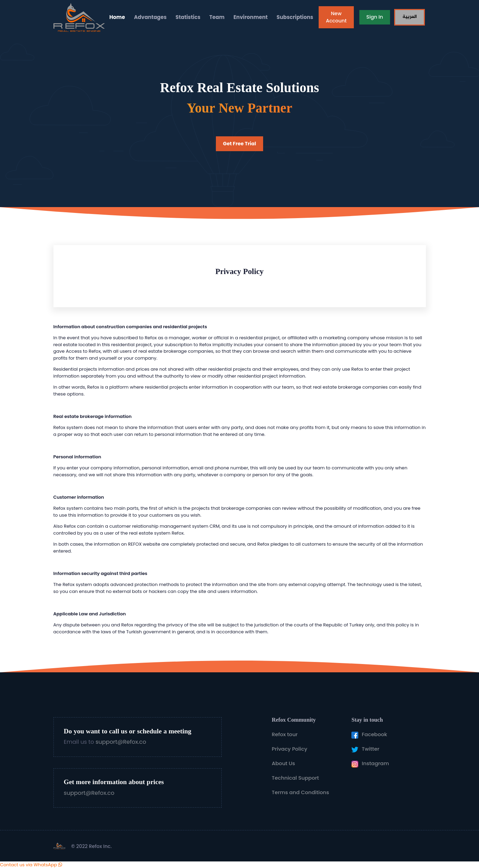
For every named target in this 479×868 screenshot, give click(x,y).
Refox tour (285, 734)
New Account (336, 17)
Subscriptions (295, 17)
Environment (251, 17)
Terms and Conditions (300, 792)
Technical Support (295, 778)
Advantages (150, 17)
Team (217, 17)
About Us (283, 763)
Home (117, 17)
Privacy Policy (290, 749)
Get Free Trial (240, 144)
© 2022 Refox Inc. (91, 846)
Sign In (375, 17)
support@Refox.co (121, 742)
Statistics (188, 17)
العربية (410, 17)
